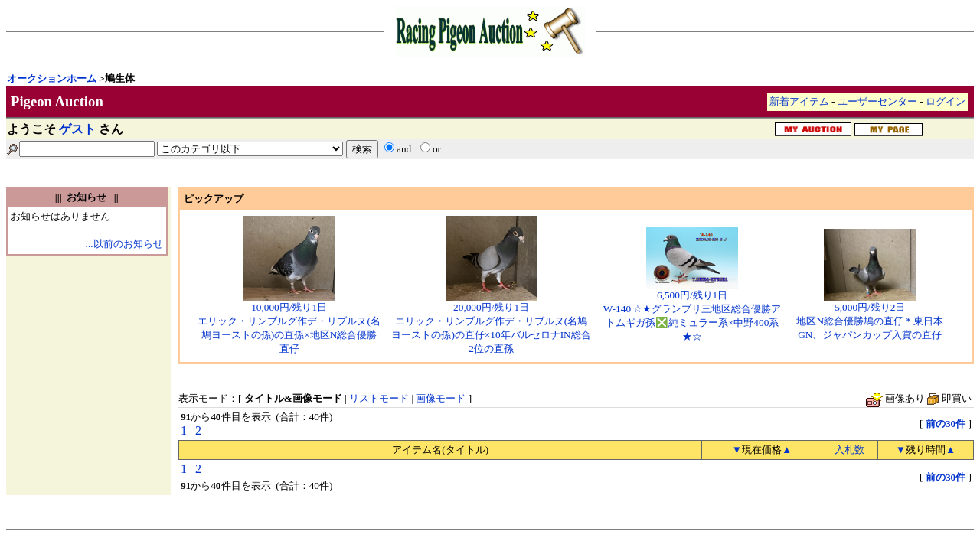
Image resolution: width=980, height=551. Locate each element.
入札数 (849, 450)
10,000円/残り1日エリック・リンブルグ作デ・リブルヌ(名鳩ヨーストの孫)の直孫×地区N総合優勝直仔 (289, 323)
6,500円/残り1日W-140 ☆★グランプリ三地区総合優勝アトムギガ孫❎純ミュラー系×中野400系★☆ (693, 311)
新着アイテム (799, 101)
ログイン (946, 101)
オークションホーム (52, 78)
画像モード (441, 398)
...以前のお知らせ (124, 244)
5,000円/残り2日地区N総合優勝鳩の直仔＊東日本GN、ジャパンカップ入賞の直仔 (870, 316)
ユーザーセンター (877, 101)
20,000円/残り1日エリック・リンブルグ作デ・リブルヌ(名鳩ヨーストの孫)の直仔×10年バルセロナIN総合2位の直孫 (491, 323)
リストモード (379, 398)
